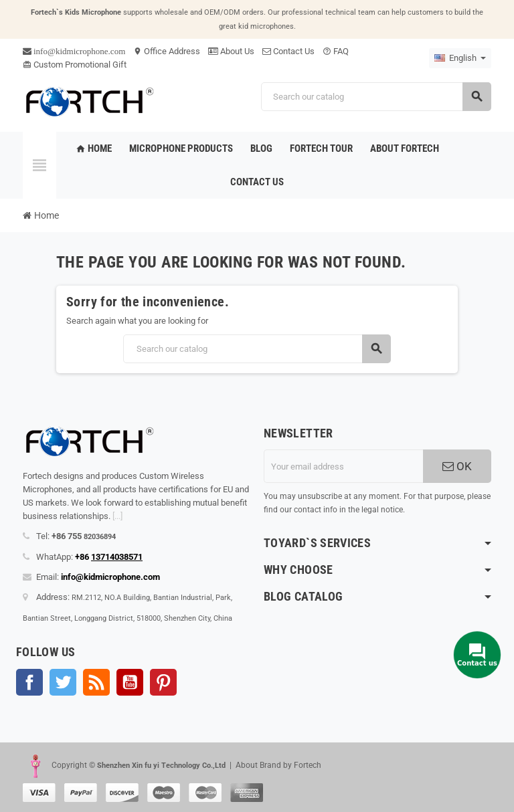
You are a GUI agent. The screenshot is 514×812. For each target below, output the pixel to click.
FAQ (336, 51)
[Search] (376, 97)
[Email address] (343, 466)
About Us (231, 51)
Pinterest (163, 682)
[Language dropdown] (460, 58)
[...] (117, 516)
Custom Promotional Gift (75, 65)
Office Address (167, 51)
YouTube (130, 682)
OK (457, 466)
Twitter (63, 682)
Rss (96, 682)
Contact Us (288, 51)
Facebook (29, 682)
